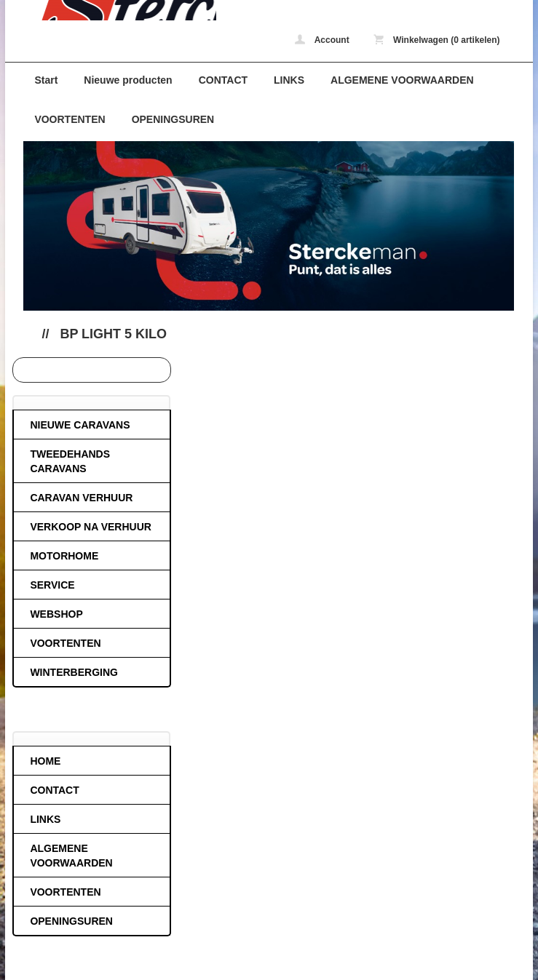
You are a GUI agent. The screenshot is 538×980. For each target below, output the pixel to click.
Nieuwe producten (128, 80)
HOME (45, 761)
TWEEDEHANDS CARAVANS (70, 461)
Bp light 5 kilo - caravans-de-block (111, 10)
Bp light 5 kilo (113, 334)
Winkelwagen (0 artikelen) (437, 40)
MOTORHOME (64, 556)
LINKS (289, 80)
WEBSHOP (56, 614)
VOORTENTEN (70, 119)
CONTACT (223, 80)
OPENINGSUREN (173, 119)
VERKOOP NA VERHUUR (90, 527)
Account (322, 40)
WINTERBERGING (74, 672)
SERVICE (52, 585)
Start (46, 80)
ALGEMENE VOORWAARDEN (402, 80)
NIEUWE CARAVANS (80, 425)
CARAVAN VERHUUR (81, 498)
